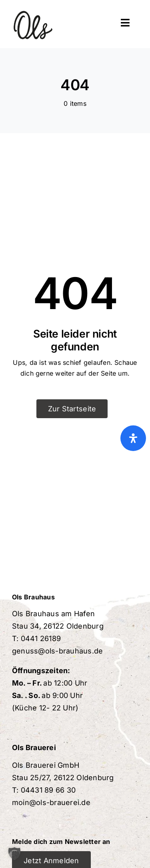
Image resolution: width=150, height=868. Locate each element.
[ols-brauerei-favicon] (33, 7)
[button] (14, 854)
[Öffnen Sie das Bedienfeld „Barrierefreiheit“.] (133, 438)
